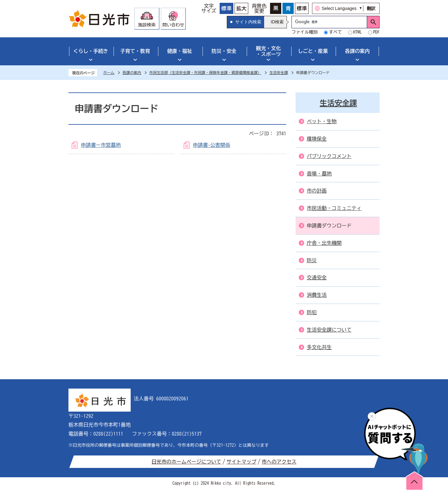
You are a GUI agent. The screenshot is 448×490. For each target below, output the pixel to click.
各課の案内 (357, 51)
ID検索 (277, 22)
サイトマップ (241, 462)
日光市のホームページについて (186, 462)
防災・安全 (224, 51)
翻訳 (371, 8)
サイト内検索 (248, 22)
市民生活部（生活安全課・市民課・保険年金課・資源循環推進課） (205, 72)
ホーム (109, 72)
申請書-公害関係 (212, 145)
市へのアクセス (279, 462)
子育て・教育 (135, 51)
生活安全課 (279, 72)
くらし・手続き (91, 51)
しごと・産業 (313, 51)
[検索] (331, 22)
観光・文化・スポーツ (268, 51)
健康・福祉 (180, 51)
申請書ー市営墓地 (101, 145)
